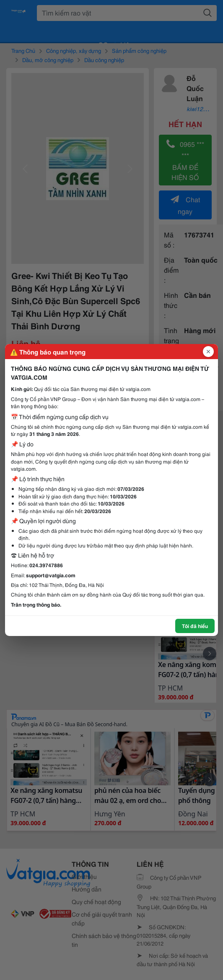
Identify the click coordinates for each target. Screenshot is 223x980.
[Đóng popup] (208, 352)
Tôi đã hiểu (195, 626)
